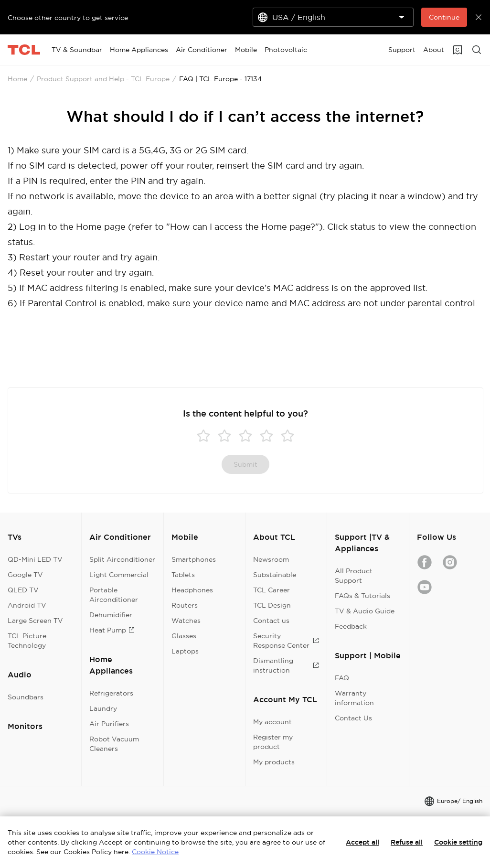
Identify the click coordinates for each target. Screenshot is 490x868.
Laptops (185, 651)
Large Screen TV (35, 621)
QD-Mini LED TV (35, 559)
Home (17, 79)
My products (274, 762)
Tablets (183, 575)
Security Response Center (286, 641)
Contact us (271, 621)
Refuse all (407, 842)
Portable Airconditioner (114, 595)
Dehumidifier (111, 615)
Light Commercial (119, 575)
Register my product (273, 742)
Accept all (362, 842)
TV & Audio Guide (365, 611)
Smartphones (194, 559)
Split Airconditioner (122, 559)
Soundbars (26, 697)
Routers (185, 605)
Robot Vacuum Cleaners (114, 744)
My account (272, 722)
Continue (444, 17)
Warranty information (354, 698)
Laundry (103, 708)
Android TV (27, 605)
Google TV (25, 575)
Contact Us (353, 718)
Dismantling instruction (286, 665)
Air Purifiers (109, 724)
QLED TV (23, 590)
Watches (186, 621)
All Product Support (354, 576)
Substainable (275, 575)
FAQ (342, 678)
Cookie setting (458, 842)
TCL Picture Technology (27, 641)
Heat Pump (112, 630)
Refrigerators (111, 693)
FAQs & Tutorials (362, 596)
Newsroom (271, 559)
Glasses (184, 636)
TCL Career (272, 590)
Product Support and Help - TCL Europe (103, 79)
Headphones (192, 590)
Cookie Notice (155, 852)
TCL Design (272, 605)
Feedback (351, 626)
